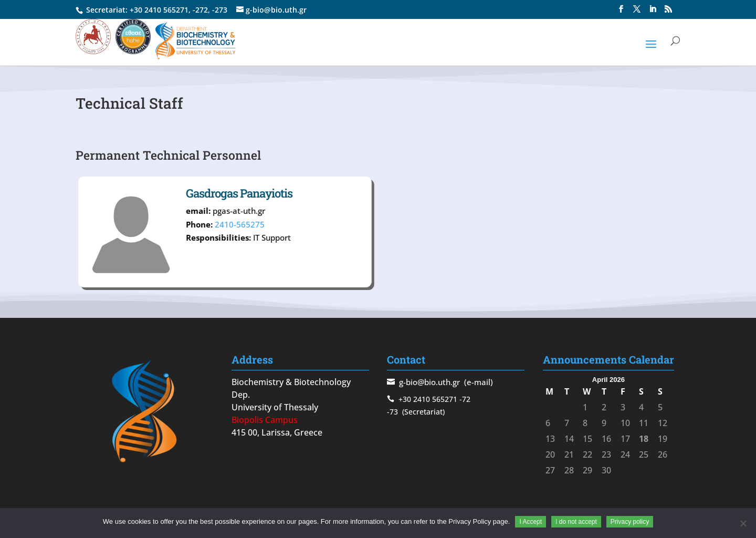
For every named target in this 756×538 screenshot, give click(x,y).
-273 (220, 10)
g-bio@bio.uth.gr (429, 382)
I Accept (531, 522)
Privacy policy (630, 522)
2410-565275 (292, 224)
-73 (392, 412)
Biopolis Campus (265, 420)
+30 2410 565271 (159, 10)
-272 (200, 10)
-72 (465, 399)
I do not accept (576, 522)
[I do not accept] (743, 523)
